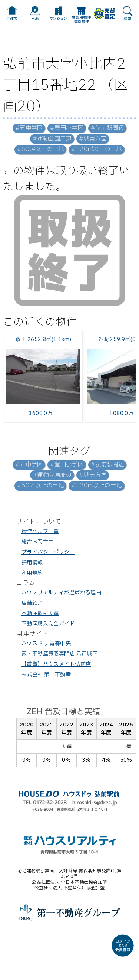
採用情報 (32, 563)
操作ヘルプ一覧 (40, 531)
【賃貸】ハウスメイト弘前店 (56, 664)
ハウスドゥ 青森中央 (46, 643)
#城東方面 (93, 139)
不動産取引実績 (40, 613)
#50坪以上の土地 (40, 149)
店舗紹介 (32, 603)
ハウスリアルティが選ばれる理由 (61, 593)
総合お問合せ (38, 542)
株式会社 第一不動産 (46, 675)
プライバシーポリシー (48, 552)
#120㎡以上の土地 (96, 149)
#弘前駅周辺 (107, 128)
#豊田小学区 (67, 128)
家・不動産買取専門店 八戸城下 (59, 654)
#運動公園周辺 (52, 139)
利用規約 (32, 573)
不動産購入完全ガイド (48, 624)
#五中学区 (29, 128)
